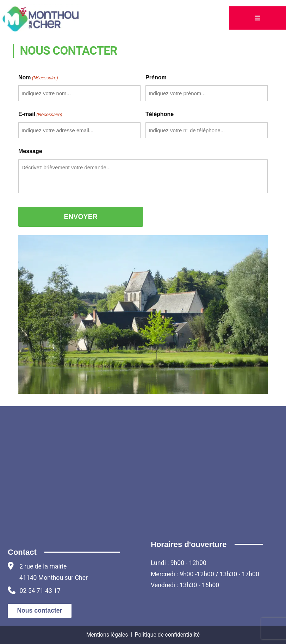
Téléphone (160, 114)
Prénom (156, 77)
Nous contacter (39, 610)
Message (30, 151)
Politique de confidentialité (167, 635)
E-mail (40, 114)
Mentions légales (107, 635)
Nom (38, 78)
